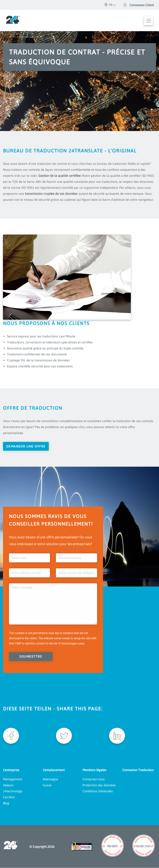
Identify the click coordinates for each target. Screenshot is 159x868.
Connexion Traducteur (138, 770)
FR (108, 5)
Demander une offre (26, 446)
